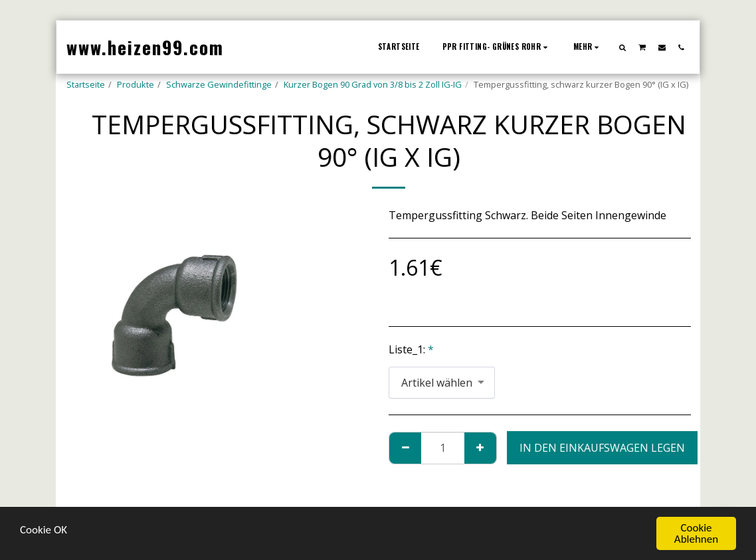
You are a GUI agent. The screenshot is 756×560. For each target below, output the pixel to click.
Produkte (136, 84)
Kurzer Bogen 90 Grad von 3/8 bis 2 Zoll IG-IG (373, 84)
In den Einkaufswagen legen (602, 448)
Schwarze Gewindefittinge (219, 84)
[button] (623, 47)
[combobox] (442, 383)
